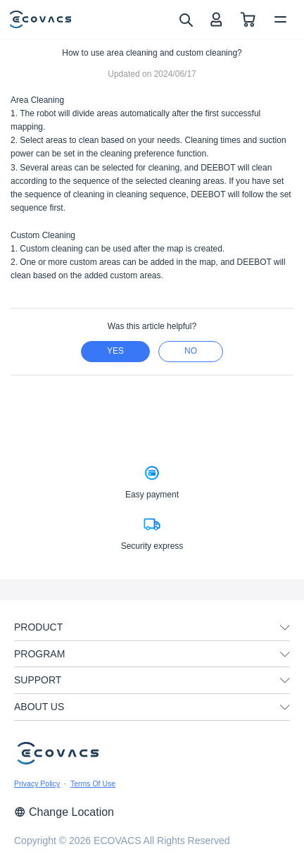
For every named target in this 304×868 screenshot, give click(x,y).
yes (115, 351)
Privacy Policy (37, 783)
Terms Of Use (93, 783)
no (191, 351)
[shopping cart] (248, 19)
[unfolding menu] (285, 628)
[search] (185, 19)
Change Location (64, 812)
